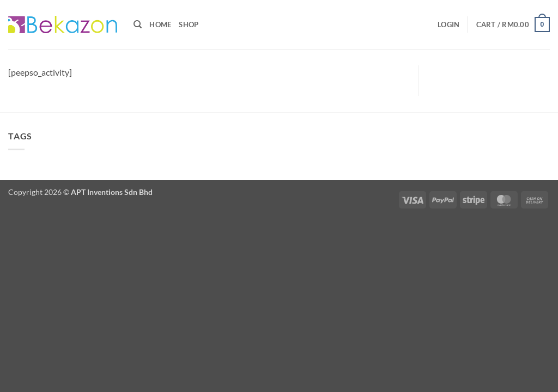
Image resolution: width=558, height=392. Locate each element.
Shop (189, 24)
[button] (448, 24)
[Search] (138, 24)
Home (160, 24)
